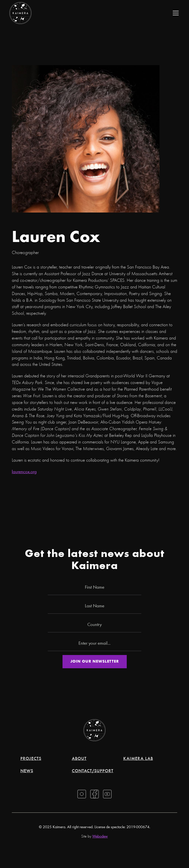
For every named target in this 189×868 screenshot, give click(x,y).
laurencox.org (24, 472)
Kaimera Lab (138, 759)
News (27, 771)
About (79, 759)
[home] (20, 13)
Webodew (100, 837)
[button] (175, 13)
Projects (31, 759)
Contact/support (93, 771)
